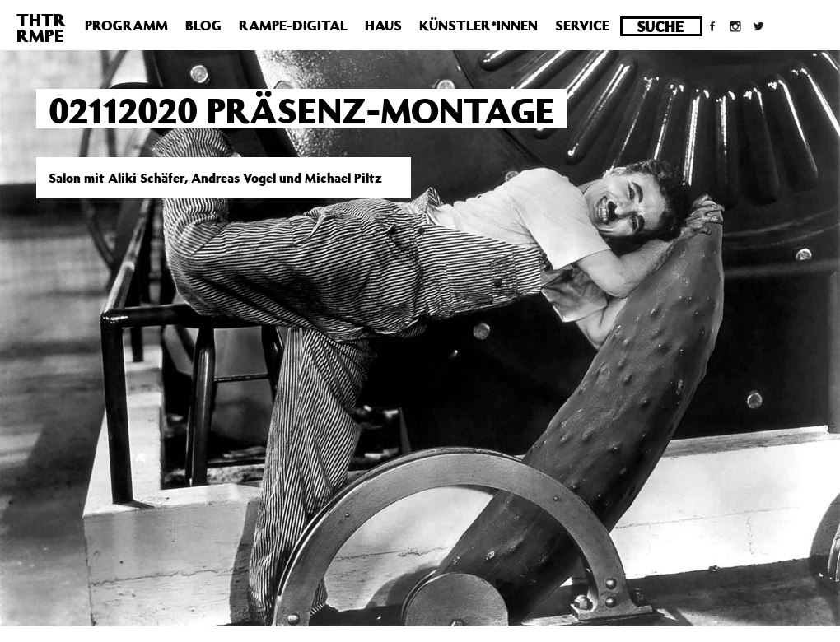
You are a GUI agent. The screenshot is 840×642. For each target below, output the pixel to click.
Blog (203, 26)
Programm (126, 26)
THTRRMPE (41, 28)
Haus (383, 26)
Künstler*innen (478, 26)
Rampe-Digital (293, 26)
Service (582, 26)
